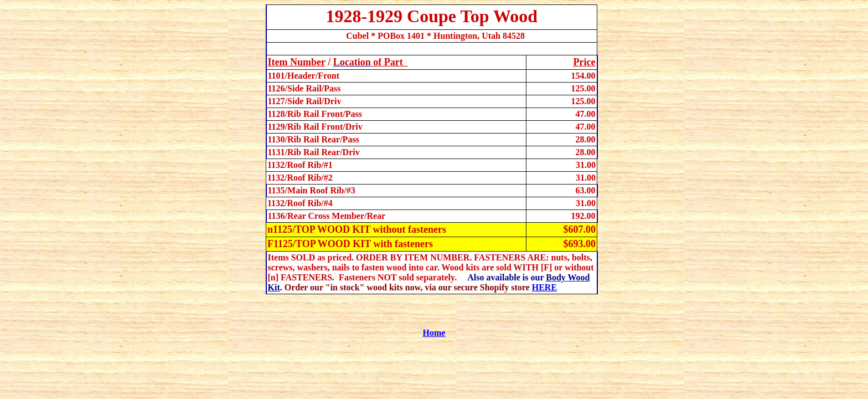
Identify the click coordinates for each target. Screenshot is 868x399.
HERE (544, 287)
